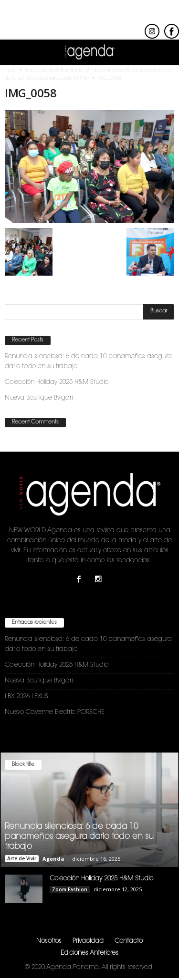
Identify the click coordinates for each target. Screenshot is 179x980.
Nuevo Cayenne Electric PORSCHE (55, 712)
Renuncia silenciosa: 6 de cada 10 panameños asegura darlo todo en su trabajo (88, 361)
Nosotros (49, 941)
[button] (164, 52)
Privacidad (88, 941)
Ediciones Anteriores (89, 953)
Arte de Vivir (22, 858)
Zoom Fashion (70, 889)
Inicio (11, 71)
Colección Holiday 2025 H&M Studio (57, 382)
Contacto (129, 941)
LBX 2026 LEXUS (26, 696)
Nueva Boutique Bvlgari (39, 398)
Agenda (53, 859)
